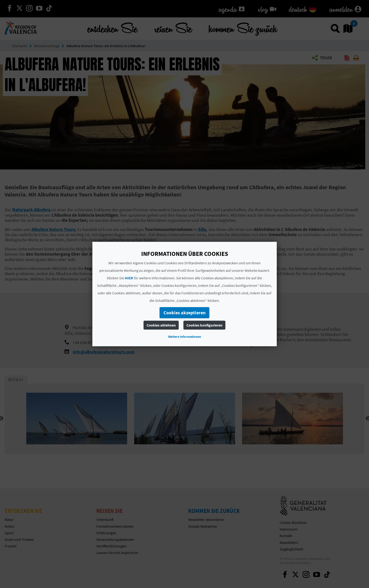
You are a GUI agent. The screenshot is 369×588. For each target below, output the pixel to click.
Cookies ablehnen (161, 325)
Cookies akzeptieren (184, 313)
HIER (129, 278)
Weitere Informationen (185, 337)
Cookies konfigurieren (204, 325)
